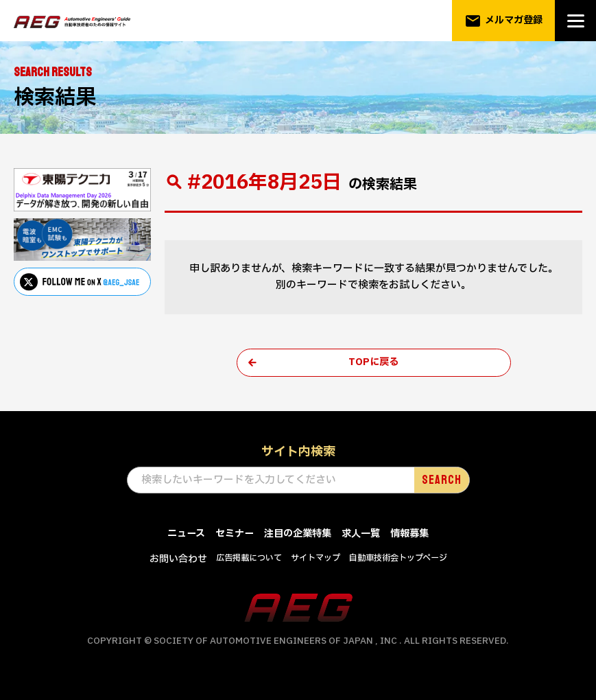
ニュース (180, 536)
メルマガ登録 (503, 21)
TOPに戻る (374, 363)
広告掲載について (245, 560)
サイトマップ (316, 560)
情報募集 (416, 536)
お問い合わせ (169, 561)
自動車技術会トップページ (405, 560)
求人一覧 (365, 536)
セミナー (231, 536)
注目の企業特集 (298, 536)
